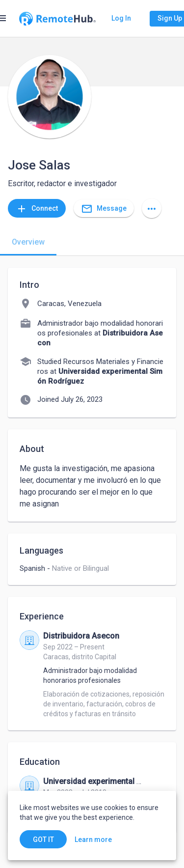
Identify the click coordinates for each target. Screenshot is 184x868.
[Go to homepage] (57, 19)
